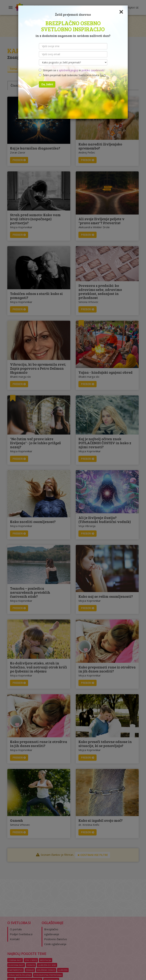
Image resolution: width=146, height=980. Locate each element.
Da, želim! (47, 84)
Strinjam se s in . (72, 70)
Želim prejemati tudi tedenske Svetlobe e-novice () (72, 75)
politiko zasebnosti (93, 70)
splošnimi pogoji (68, 70)
